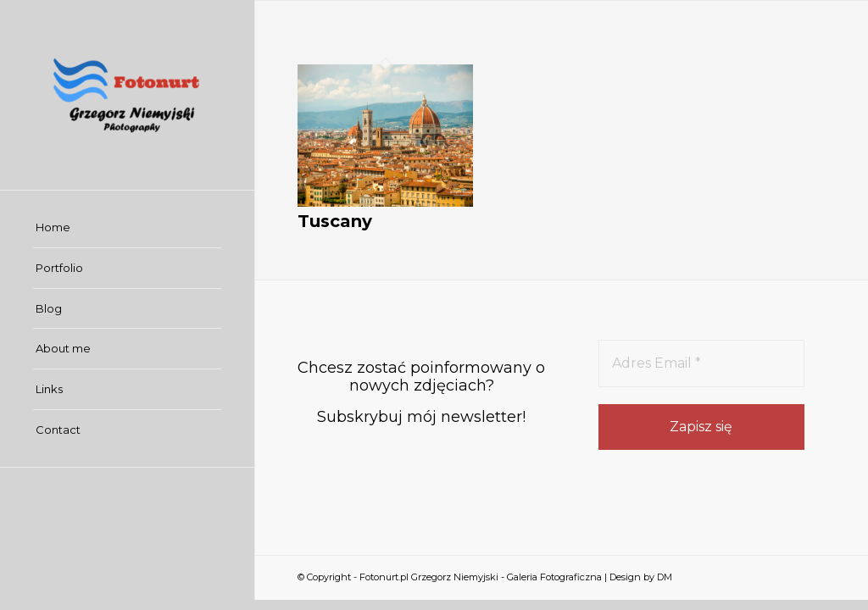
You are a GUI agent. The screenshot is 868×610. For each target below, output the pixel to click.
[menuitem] (127, 228)
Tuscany (335, 221)
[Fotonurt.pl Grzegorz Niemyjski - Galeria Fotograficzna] (127, 95)
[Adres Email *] (701, 363)
